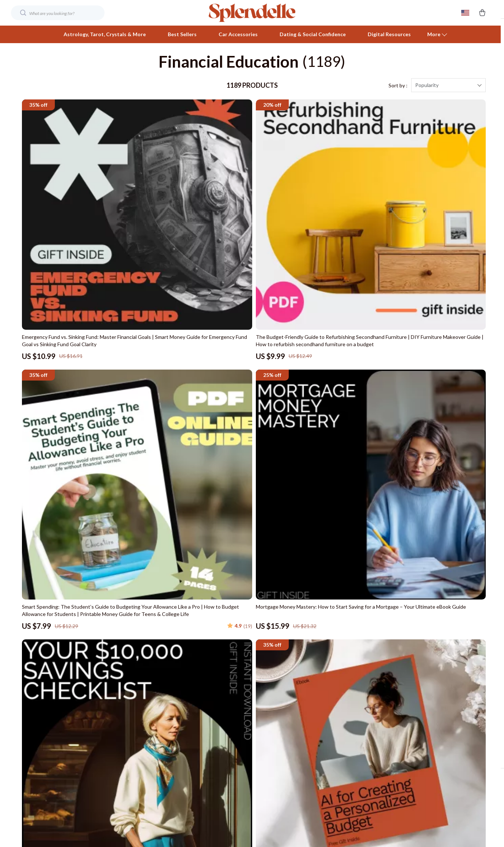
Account (373, 706)
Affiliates (135, 742)
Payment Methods (265, 718)
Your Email (55, 665)
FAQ (249, 694)
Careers (133, 706)
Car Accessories (238, 34)
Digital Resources (389, 34)
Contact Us (257, 670)
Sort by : (398, 95)
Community (137, 802)
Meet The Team (143, 694)
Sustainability (140, 778)
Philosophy (137, 790)
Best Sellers (182, 34)
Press (131, 718)
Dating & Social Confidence (313, 34)
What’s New (377, 694)
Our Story (136, 670)
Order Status (259, 730)
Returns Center (262, 706)
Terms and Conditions (388, 730)
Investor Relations (145, 754)
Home (370, 670)
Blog (129, 682)
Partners (134, 766)
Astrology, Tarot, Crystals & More (105, 34)
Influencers (138, 730)
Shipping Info (259, 682)
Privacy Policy (378, 718)
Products (374, 682)
